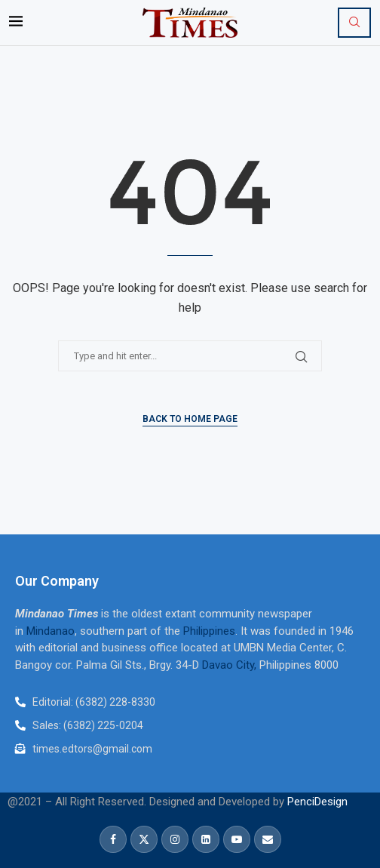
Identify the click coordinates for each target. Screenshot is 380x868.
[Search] (354, 23)
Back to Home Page (190, 419)
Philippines (209, 631)
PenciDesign (317, 802)
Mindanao (51, 631)
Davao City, (231, 665)
